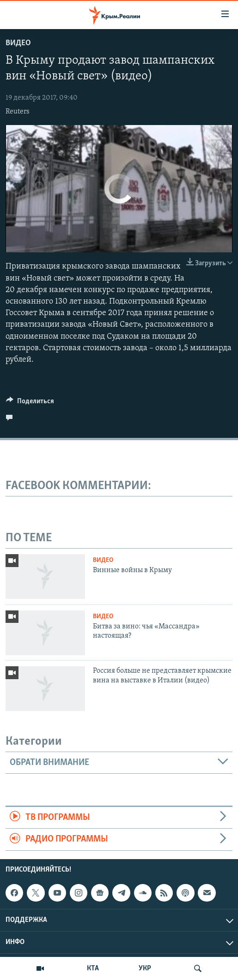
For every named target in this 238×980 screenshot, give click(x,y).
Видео (18, 43)
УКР (145, 968)
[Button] (30, 403)
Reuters (18, 112)
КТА (93, 968)
